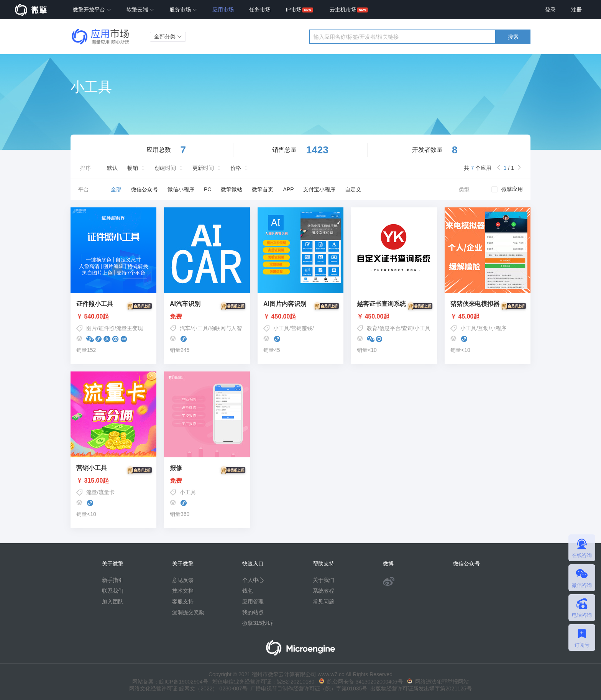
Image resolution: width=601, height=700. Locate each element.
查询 (407, 328)
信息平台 (390, 328)
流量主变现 (130, 328)
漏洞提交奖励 (188, 612)
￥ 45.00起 (488, 317)
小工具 (200, 328)
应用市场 (223, 10)
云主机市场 (343, 10)
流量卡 (107, 492)
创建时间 (165, 168)
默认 (112, 168)
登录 (550, 10)
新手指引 (113, 580)
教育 (372, 328)
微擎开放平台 (92, 10)
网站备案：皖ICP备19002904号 (170, 682)
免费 (207, 317)
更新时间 (203, 168)
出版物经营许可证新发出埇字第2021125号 (419, 688)
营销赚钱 (302, 328)
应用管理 (253, 601)
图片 (92, 328)
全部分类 (168, 36)
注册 (576, 10)
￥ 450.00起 (300, 317)
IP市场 (294, 10)
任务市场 (260, 10)
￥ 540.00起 (113, 317)
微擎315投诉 (257, 623)
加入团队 (113, 601)
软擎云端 (140, 10)
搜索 (513, 37)
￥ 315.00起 (113, 481)
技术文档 (183, 591)
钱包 (248, 591)
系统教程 (323, 591)
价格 (236, 168)
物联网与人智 (226, 328)
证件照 (107, 328)
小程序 (498, 328)
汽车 (185, 328)
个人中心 (253, 580)
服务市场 (183, 10)
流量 (92, 492)
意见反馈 (183, 580)
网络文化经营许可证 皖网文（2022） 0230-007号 (188, 688)
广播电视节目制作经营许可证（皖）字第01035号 (308, 688)
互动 (483, 328)
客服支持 (183, 601)
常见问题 (323, 601)
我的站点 (253, 612)
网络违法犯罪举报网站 (438, 682)
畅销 (133, 168)
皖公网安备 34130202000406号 (361, 682)
